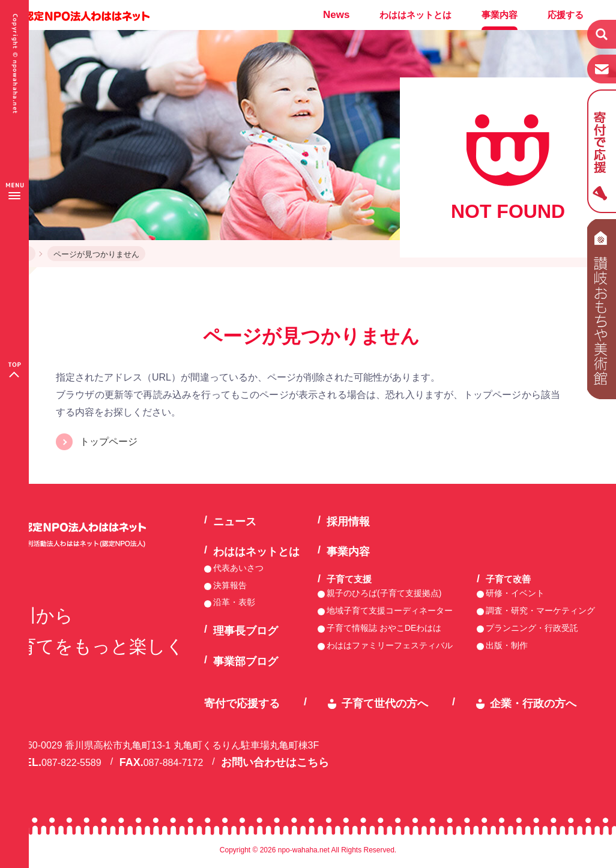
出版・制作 (507, 645)
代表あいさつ (238, 568)
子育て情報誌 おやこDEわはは (384, 628)
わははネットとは (415, 15)
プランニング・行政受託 (532, 628)
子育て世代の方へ (385, 704)
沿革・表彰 (234, 602)
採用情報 (348, 522)
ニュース (235, 522)
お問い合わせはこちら (275, 762)
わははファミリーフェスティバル (390, 645)
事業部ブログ (246, 662)
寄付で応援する (242, 704)
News (336, 15)
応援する (566, 15)
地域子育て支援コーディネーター (390, 610)
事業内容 (500, 15)
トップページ (109, 442)
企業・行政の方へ (533, 704)
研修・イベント (515, 593)
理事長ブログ (246, 631)
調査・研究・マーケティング (540, 610)
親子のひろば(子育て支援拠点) (384, 593)
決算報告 (230, 585)
